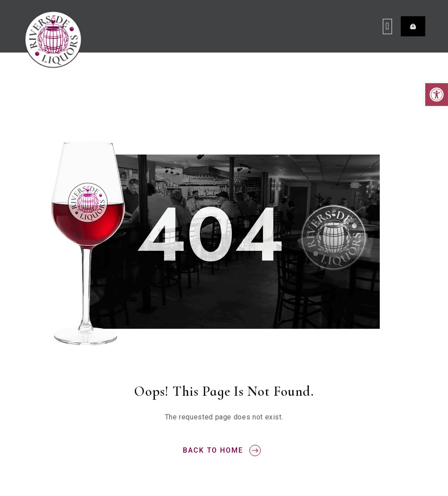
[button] (437, 95)
